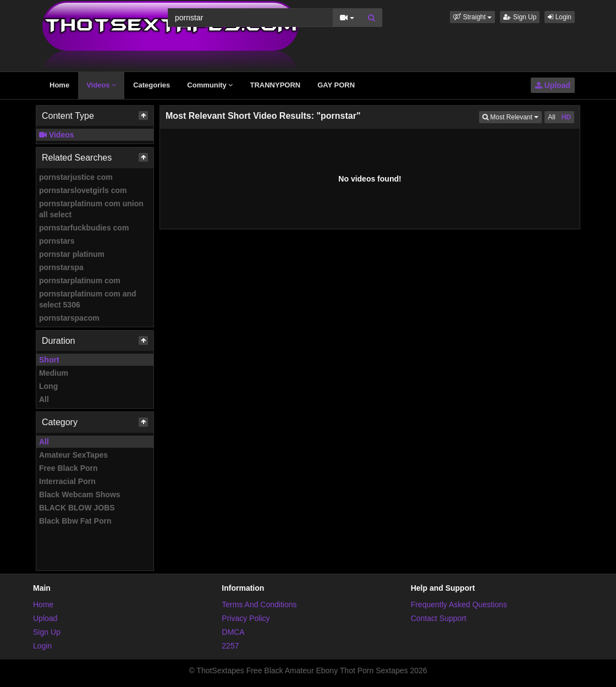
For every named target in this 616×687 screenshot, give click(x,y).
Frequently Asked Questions (459, 604)
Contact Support (439, 618)
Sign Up (520, 17)
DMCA (233, 632)
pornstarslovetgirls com (83, 190)
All (44, 399)
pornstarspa (61, 267)
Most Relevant (512, 116)
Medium (54, 373)
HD (566, 117)
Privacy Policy (246, 618)
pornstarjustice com (76, 177)
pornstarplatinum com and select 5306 (88, 299)
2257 (230, 646)
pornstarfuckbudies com (84, 228)
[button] (472, 17)
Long (48, 386)
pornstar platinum (72, 254)
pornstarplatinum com (80, 281)
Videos (101, 85)
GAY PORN (336, 85)
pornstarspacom (69, 318)
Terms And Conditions (259, 604)
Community (210, 85)
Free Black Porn (68, 468)
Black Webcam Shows (80, 494)
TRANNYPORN (275, 85)
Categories (152, 85)
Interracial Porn (67, 481)
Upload (553, 85)
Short (49, 360)
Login (560, 17)
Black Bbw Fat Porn (75, 521)
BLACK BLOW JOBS (77, 508)
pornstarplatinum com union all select (91, 209)
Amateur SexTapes (73, 455)
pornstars (57, 241)
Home (59, 85)
